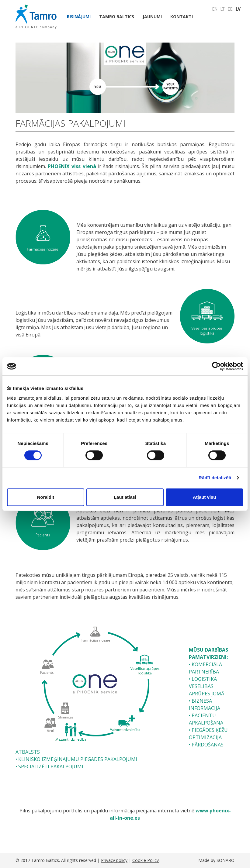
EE (230, 9)
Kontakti (182, 17)
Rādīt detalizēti (215, 478)
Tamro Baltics (117, 17)
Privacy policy (114, 860)
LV (238, 9)
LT (223, 9)
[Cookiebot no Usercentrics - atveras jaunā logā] (216, 366)
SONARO (226, 860)
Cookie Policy (146, 860)
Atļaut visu (205, 497)
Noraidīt (45, 497)
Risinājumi (79, 17)
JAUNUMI (152, 17)
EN (215, 9)
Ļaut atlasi (125, 497)
